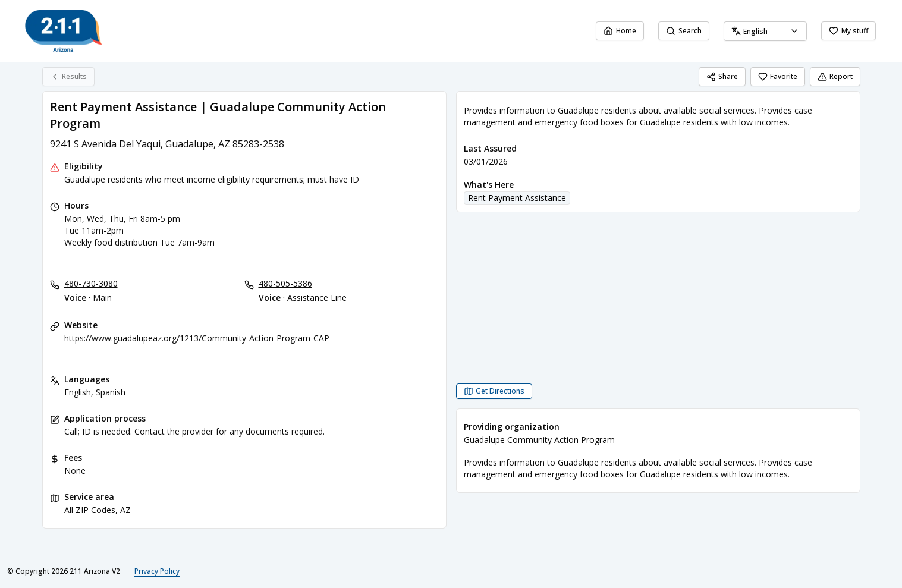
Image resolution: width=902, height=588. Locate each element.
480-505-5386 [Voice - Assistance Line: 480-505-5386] (285, 283)
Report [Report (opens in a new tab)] (835, 76)
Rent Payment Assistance (517, 198)
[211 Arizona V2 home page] (64, 31)
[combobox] (765, 31)
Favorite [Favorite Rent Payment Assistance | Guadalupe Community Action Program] (778, 76)
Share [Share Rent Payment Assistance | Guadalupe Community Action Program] (722, 76)
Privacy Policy (157, 571)
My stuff (848, 31)
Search (684, 31)
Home (620, 31)
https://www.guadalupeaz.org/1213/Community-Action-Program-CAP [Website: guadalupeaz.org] (197, 338)
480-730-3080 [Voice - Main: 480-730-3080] (91, 283)
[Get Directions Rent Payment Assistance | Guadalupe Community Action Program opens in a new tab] (494, 391)
